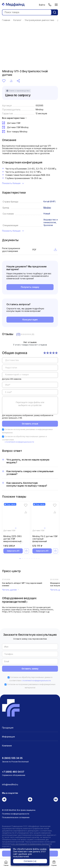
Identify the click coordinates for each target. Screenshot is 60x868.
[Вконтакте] (56, 799)
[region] (30, 385)
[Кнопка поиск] (55, 12)
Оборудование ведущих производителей (19, 600)
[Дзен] (30, 799)
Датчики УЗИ (9, 531)
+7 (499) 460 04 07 (13, 772)
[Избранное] (26, 505)
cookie (43, 849)
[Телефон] (50, 5)
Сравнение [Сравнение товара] (11, 81)
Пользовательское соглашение (16, 817)
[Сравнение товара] (26, 512)
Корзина (54, 863)
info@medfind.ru (10, 784)
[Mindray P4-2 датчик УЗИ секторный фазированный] (46, 516)
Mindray (40, 109)
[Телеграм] (4, 799)
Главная (6, 863)
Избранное (4, 81)
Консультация (30, 320)
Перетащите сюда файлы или (30, 404)
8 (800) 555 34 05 (12, 758)
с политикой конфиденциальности (19, 442)
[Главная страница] (13, 5)
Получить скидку (30, 287)
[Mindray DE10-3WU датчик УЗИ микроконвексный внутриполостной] (17, 516)
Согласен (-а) (30, 861)
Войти (42, 5)
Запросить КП (13, 551)
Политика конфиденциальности (16, 814)
